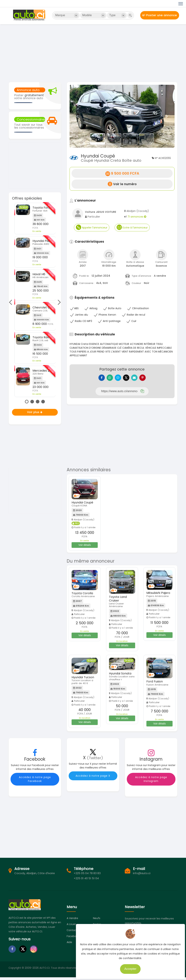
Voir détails (85, 548)
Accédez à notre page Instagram (151, 782)
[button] (77, 116)
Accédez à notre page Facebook (35, 782)
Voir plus (35, 412)
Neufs (97, 921)
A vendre (72, 921)
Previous (11, 302)
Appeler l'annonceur (92, 227)
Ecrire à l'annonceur (132, 227)
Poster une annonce (160, 15)
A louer (71, 927)
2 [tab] (32, 402)
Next (58, 302)
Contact (72, 933)
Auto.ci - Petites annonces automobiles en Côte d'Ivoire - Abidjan (30, 15)
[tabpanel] (35, 300)
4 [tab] (43, 402)
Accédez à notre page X (93, 778)
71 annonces (137, 217)
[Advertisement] (93, 53)
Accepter (129, 967)
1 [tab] (27, 402)
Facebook (73, 939)
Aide (69, 945)
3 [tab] (38, 402)
